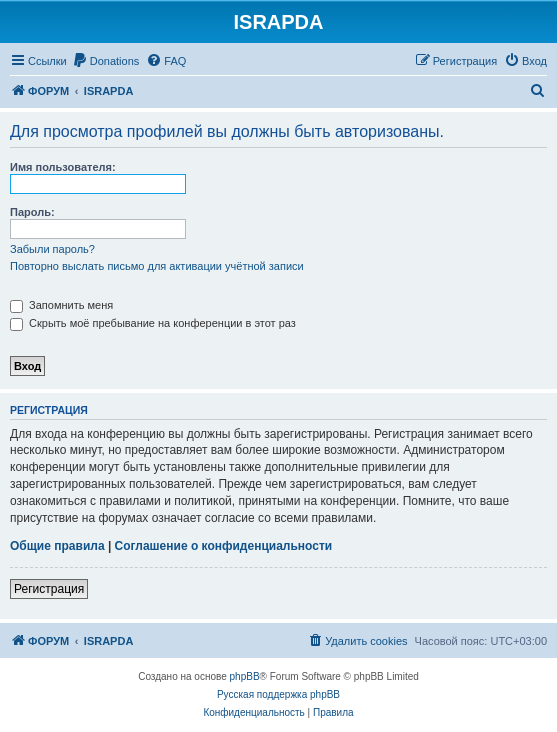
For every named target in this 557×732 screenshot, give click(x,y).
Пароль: (32, 212)
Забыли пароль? (52, 249)
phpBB (245, 676)
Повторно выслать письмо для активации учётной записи (157, 266)
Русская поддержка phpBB (278, 694)
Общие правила (57, 546)
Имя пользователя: (63, 167)
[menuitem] (106, 61)
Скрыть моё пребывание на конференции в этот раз (153, 323)
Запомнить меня (61, 305)
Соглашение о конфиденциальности (224, 546)
